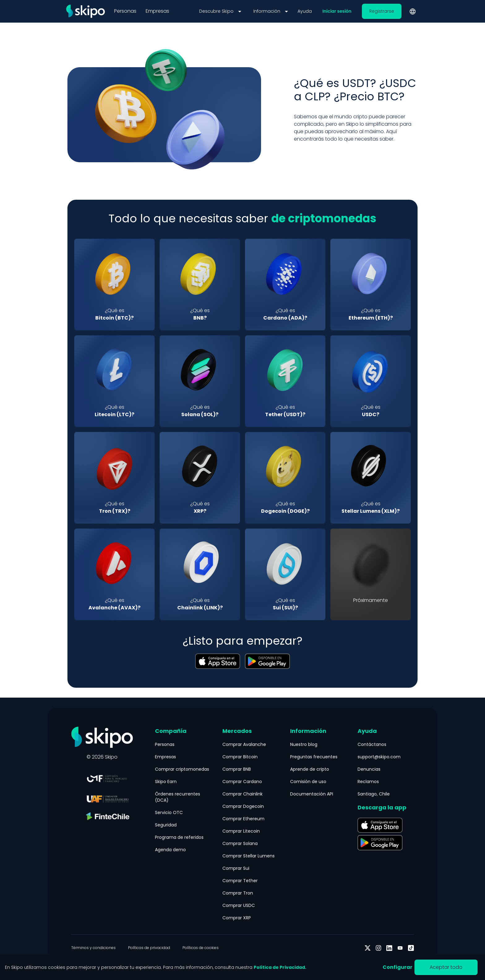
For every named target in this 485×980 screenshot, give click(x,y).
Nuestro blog (304, 744)
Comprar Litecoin (241, 831)
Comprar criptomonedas (182, 769)
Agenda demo (170, 850)
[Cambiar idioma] (413, 11)
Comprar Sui (236, 868)
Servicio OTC (169, 812)
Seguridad (166, 825)
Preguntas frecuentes (314, 757)
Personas (125, 11)
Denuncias (369, 769)
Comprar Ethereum (243, 819)
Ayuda (305, 11)
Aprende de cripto (310, 769)
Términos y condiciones (93, 948)
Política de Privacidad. (280, 967)
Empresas (157, 11)
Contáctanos (372, 744)
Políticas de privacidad (149, 948)
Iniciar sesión (337, 11)
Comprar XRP (237, 918)
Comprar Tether (240, 881)
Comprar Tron (238, 893)
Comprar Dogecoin (243, 806)
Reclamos (368, 782)
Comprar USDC (239, 905)
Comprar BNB (237, 769)
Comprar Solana (240, 843)
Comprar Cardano (242, 782)
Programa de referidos (179, 837)
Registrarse (382, 11)
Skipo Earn (166, 782)
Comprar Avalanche (244, 744)
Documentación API (312, 794)
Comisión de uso (308, 782)
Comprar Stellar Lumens (249, 856)
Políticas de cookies (201, 948)
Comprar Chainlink (242, 794)
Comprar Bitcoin (240, 757)
